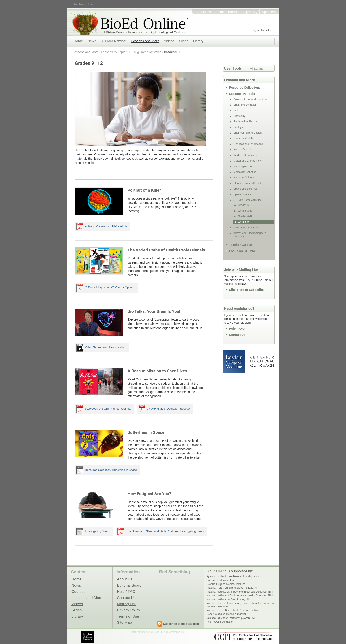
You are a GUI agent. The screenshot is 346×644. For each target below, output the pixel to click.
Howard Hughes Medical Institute (226, 584)
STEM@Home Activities (145, 52)
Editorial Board (226, 12)
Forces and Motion (244, 138)
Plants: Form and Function (249, 183)
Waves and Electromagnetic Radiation (250, 235)
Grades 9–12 (173, 52)
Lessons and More (145, 41)
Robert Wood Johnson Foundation (227, 614)
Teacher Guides (241, 245)
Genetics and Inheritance (248, 144)
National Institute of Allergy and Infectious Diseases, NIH (239, 592)
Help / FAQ (249, 12)
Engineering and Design (248, 133)
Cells (236, 110)
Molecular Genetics (245, 172)
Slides (184, 41)
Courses (78, 592)
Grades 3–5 (245, 211)
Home (78, 41)
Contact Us (237, 335)
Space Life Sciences (245, 189)
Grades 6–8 (245, 216)
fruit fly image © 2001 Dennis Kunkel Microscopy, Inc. (158, 632)
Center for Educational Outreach (262, 361)
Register (266, 30)
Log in (255, 30)
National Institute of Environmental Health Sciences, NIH (239, 595)
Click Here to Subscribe (246, 290)
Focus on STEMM (242, 251)
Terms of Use (128, 616)
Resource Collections (245, 88)
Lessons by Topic (113, 52)
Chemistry (239, 116)
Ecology (238, 127)
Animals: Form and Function (250, 99)
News (92, 41)
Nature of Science (244, 178)
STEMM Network (114, 41)
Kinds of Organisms (245, 155)
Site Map (124, 622)
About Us (204, 12)
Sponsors (269, 12)
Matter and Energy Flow (247, 161)
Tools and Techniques (246, 228)
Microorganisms (243, 166)
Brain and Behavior (245, 105)
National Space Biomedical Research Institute (233, 610)
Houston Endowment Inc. (221, 580)
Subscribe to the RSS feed (181, 624)
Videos (169, 41)
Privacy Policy (129, 610)
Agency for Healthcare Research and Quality (232, 576)
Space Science (242, 194)
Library (198, 41)
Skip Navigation (83, 4)
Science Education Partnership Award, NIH (231, 618)
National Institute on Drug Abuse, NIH (228, 599)
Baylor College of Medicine (234, 361)
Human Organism (244, 150)
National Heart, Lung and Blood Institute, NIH (233, 588)
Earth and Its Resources (248, 122)
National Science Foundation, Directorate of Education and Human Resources (241, 605)
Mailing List (126, 604)
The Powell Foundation (220, 622)
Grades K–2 (245, 205)
